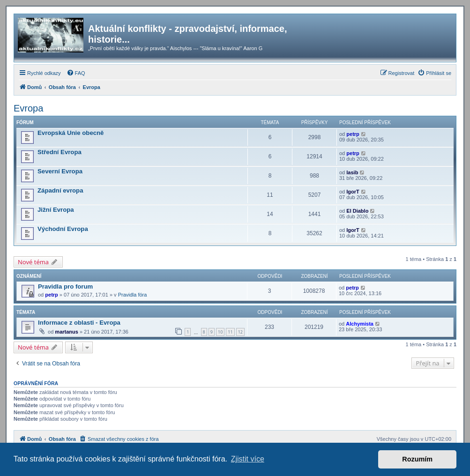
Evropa (28, 108)
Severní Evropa (60, 171)
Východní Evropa (63, 229)
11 (230, 332)
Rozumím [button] (417, 459)
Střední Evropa (60, 152)
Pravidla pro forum (65, 286)
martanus (67, 332)
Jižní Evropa (56, 210)
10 (220, 332)
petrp (353, 134)
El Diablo (357, 211)
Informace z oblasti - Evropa (79, 323)
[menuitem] (76, 73)
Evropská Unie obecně (71, 133)
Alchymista (360, 324)
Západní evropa (60, 190)
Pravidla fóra (133, 295)
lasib (352, 172)
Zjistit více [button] (248, 459)
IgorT (353, 192)
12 (240, 332)
